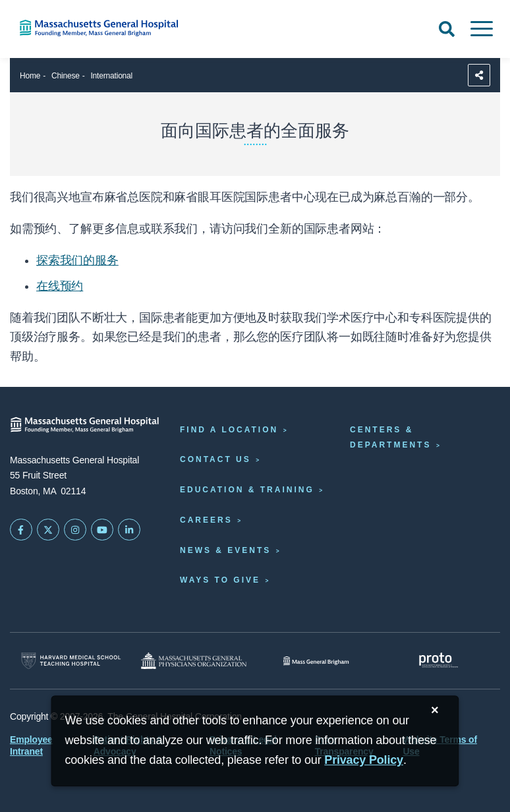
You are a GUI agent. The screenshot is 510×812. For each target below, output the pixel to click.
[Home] (106, 28)
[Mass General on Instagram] (75, 530)
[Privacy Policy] (364, 760)
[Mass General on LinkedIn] (129, 530)
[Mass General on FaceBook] (21, 530)
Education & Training (247, 490)
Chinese (66, 76)
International (111, 76)
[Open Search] (447, 29)
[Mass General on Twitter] (48, 530)
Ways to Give (220, 580)
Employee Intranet (31, 745)
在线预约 (60, 286)
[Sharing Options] (479, 75)
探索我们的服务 (77, 260)
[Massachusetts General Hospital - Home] (85, 425)
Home (30, 76)
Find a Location (229, 430)
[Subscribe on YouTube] (102, 530)
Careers (206, 520)
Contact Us (215, 459)
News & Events (225, 550)
